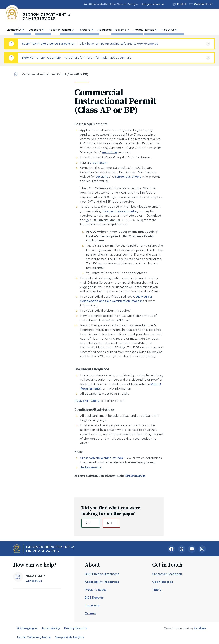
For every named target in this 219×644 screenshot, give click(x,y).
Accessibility (51, 628)
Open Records (163, 582)
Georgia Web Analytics (70, 637)
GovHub (200, 628)
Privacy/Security (76, 628)
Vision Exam (98, 163)
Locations (92, 605)
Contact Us (34, 581)
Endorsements (91, 468)
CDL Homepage (135, 475)
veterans (102, 177)
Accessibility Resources (102, 582)
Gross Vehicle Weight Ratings (102, 458)
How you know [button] (150, 4)
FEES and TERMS (87, 401)
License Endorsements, (120, 211)
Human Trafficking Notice (34, 637)
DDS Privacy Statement (102, 574)
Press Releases (96, 590)
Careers (90, 613)
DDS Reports (94, 598)
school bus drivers (128, 177)
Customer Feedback (167, 574)
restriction (110, 152)
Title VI (157, 590)
